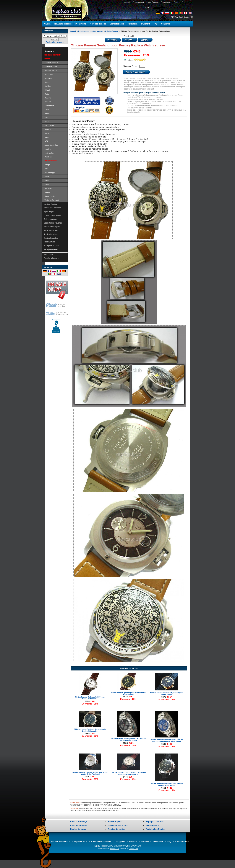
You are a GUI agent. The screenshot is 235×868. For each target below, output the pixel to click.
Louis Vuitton (49, 153)
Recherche (49, 31)
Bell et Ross (49, 74)
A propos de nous (98, 24)
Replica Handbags (51, 234)
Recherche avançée (55, 42)
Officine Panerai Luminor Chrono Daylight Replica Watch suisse (167, 784)
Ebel (46, 118)
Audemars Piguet (50, 66)
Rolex (46, 184)
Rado (46, 180)
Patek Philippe (49, 173)
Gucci (46, 133)
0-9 (140, 846)
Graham (47, 129)
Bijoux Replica (49, 212)
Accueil (127, 2)
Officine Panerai (112, 31)
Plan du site (158, 842)
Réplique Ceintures (51, 246)
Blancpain (48, 78)
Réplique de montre (59, 842)
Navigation (133, 24)
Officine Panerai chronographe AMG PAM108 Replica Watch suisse (128, 740)
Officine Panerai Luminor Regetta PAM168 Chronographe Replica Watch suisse (167, 740)
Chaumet (48, 98)
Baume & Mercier (51, 70)
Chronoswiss (49, 106)
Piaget (46, 177)
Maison (47, 24)
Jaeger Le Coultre (51, 145)
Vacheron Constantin (52, 200)
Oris (46, 169)
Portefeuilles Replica (52, 227)
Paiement (146, 24)
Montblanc (48, 157)
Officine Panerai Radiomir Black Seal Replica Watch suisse (128, 693)
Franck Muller (49, 125)
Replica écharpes (51, 230)
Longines (48, 149)
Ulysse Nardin (49, 196)
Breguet (47, 82)
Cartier (47, 94)
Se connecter (166, 2)
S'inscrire (166, 24)
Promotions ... (49, 254)
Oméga (47, 165)
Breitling (47, 86)
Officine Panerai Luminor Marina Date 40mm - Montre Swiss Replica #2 (128, 773)
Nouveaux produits (63, 24)
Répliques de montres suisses (91, 31)
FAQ (156, 24)
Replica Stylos (49, 242)
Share (147, 7)
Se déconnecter (139, 2)
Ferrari (47, 121)
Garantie (145, 842)
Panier (177, 2)
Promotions (81, 24)
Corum (47, 110)
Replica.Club (114, 849)
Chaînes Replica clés (52, 215)
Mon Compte (153, 2)
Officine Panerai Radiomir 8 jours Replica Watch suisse (167, 693)
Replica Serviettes (51, 238)
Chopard (47, 102)
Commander (187, 2)
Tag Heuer (48, 188)
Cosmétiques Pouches (53, 223)
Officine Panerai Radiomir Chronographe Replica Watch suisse (90, 730)
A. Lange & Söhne (51, 62)
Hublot (47, 137)
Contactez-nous (117, 24)
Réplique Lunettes (51, 249)
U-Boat (47, 192)
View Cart (178, 17)
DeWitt (47, 114)
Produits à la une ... (51, 258)
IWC (46, 141)
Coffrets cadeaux (51, 219)
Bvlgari (47, 90)
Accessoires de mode (52, 208)
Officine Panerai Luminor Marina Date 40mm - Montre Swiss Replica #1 (90, 773)
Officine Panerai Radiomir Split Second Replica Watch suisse (90, 698)
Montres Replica (50, 204)
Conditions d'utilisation (101, 842)
